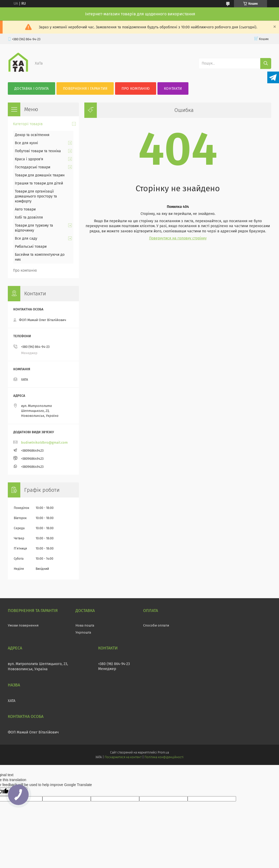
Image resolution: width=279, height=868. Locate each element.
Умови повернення (23, 625)
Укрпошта (83, 632)
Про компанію (136, 89)
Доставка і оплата (31, 89)
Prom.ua (163, 752)
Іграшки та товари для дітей (39, 183)
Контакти (173, 89)
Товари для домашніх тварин (40, 175)
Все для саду (26, 238)
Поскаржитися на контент (123, 757)
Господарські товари (33, 167)
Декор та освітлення (32, 135)
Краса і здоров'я (29, 159)
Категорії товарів (28, 124)
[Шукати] (266, 63)
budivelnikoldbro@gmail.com (44, 442)
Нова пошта (85, 625)
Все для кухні (26, 143)
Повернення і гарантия (85, 89)
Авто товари (25, 209)
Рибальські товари (31, 247)
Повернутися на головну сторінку (178, 238)
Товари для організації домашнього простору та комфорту (36, 196)
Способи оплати (156, 625)
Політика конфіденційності (164, 757)
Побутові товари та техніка (38, 151)
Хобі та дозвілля (29, 217)
